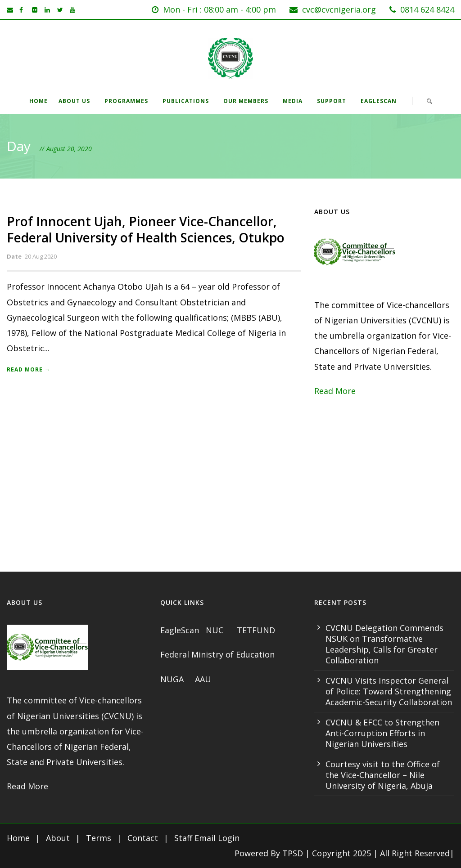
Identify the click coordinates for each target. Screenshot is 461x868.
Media (293, 101)
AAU (203, 679)
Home (38, 101)
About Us (74, 101)
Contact (143, 838)
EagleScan (379, 101)
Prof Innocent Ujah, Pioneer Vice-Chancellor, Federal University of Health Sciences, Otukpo (146, 229)
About (58, 838)
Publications (186, 101)
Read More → (29, 369)
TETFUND (256, 630)
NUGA (173, 679)
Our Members (246, 101)
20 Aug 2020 (41, 256)
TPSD (293, 853)
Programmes (126, 101)
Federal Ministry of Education (217, 654)
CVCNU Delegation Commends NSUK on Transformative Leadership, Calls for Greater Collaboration (384, 644)
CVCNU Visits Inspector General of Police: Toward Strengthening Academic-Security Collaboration (389, 691)
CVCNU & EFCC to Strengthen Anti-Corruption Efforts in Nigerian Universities (382, 733)
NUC (216, 630)
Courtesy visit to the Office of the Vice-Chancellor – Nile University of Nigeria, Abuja (383, 775)
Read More (335, 391)
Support (332, 101)
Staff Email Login (207, 838)
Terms (99, 838)
